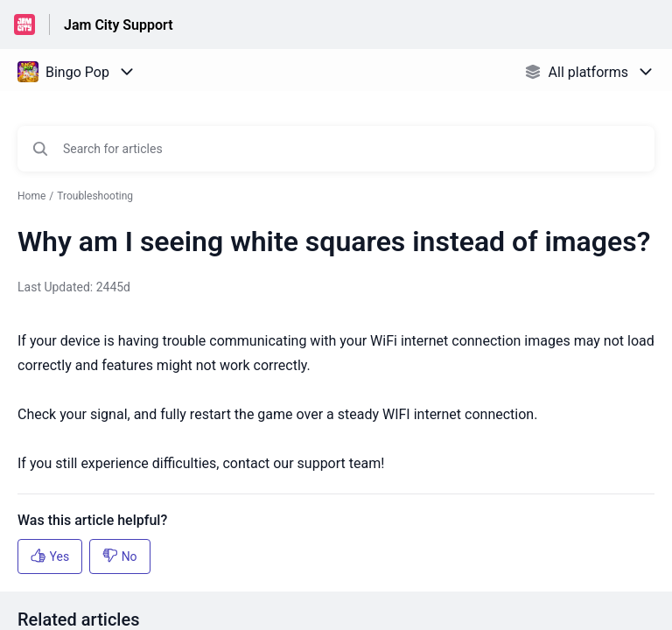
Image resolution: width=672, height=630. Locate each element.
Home (31, 196)
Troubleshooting (95, 196)
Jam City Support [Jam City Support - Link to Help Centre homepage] (119, 25)
